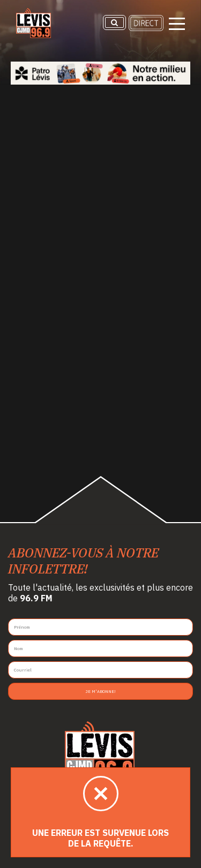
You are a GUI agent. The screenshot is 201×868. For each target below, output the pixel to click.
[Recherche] (114, 22)
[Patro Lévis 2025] (100, 73)
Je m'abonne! (100, 691)
